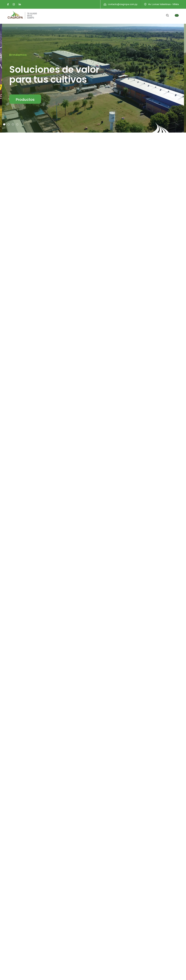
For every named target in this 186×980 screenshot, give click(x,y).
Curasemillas (119, 367)
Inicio (99, 888)
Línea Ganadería (154, 367)
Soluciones (102, 902)
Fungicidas (88, 367)
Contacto (101, 915)
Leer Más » (13, 675)
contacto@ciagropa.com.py (123, 4)
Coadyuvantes (93, 381)
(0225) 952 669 (23, 917)
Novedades (102, 895)
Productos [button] (25, 100)
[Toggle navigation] (177, 15)
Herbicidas (28, 367)
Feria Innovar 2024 (13, 745)
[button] (4, 124)
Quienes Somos (105, 909)
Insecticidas (58, 367)
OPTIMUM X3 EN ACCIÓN (15, 572)
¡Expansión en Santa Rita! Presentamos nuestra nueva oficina (38, 591)
